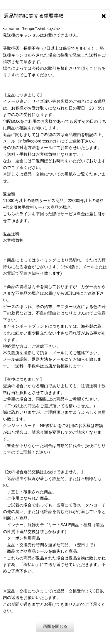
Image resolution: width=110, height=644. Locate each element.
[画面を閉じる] (104, 16)
